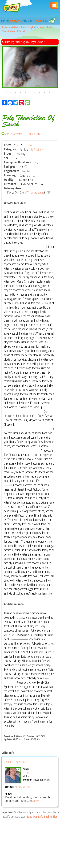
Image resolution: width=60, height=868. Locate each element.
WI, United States (35, 192)
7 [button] (35, 92)
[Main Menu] (54, 5)
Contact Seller (34, 134)
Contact (9, 762)
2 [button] (11, 92)
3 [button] (16, 92)
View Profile (22, 762)
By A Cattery (37, 149)
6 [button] (30, 92)
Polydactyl (27, 27)
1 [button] (6, 92)
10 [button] (49, 92)
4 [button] (20, 92)
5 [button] (25, 92)
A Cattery (27, 773)
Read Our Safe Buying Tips (42, 816)
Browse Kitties (10, 27)
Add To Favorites (12, 134)
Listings (40, 27)
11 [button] (54, 92)
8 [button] (40, 92)
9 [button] (44, 92)
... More (36, 801)
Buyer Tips (33, 145)
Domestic (17, 787)
